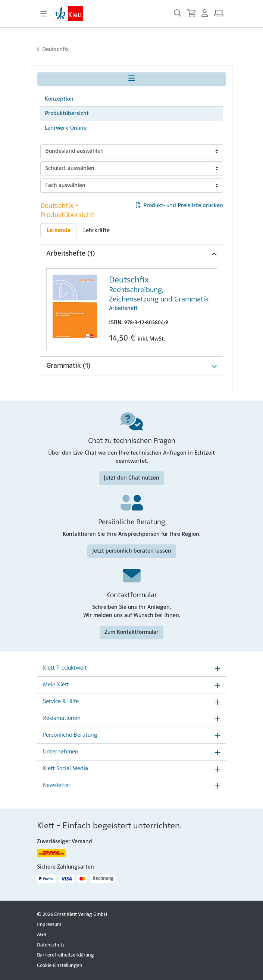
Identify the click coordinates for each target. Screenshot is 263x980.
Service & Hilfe (61, 702)
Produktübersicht (67, 114)
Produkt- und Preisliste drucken (179, 206)
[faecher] (132, 186)
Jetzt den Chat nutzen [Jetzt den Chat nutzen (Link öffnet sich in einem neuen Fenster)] (131, 478)
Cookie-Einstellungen (60, 966)
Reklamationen (62, 718)
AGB (42, 935)
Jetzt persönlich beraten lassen (132, 551)
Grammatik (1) (68, 366)
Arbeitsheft (160, 293)
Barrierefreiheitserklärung (65, 955)
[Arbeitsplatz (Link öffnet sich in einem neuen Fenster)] (219, 14)
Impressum (49, 925)
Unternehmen (61, 752)
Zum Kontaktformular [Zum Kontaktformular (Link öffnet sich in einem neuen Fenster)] (131, 632)
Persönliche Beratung (70, 735)
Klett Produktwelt (65, 668)
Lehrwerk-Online (66, 128)
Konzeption (59, 99)
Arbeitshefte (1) (71, 254)
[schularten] (132, 168)
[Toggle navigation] (44, 14)
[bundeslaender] (132, 151)
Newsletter (57, 785)
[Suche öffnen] (178, 14)
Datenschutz (51, 945)
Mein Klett (56, 685)
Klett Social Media (65, 769)
